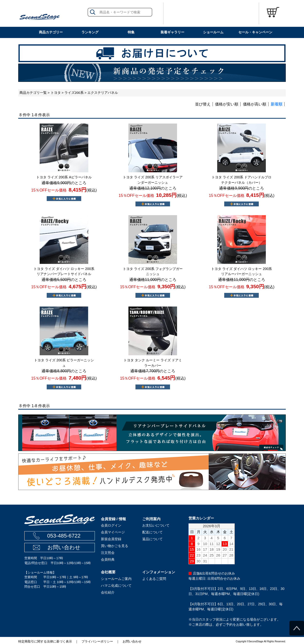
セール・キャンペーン (255, 32)
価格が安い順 (227, 104)
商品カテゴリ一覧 (33, 93)
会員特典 (108, 559)
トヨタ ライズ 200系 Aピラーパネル (64, 177)
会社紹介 (108, 592)
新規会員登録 (111, 539)
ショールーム (213, 32)
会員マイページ (113, 532)
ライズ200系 (74, 93)
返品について (152, 539)
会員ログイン (111, 525)
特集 (131, 32)
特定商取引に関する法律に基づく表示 (45, 641)
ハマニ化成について (116, 586)
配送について (152, 532)
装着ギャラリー (172, 32)
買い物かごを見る (115, 546)
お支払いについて (156, 525)
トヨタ (56, 93)
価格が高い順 (255, 104)
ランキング (90, 32)
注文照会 (108, 553)
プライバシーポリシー (97, 641)
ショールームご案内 (116, 579)
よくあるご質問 (154, 579)
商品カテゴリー (51, 32)
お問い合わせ (64, 547)
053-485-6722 (64, 536)
